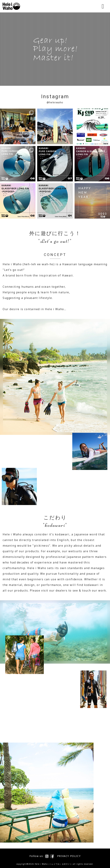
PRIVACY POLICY (69, 856)
